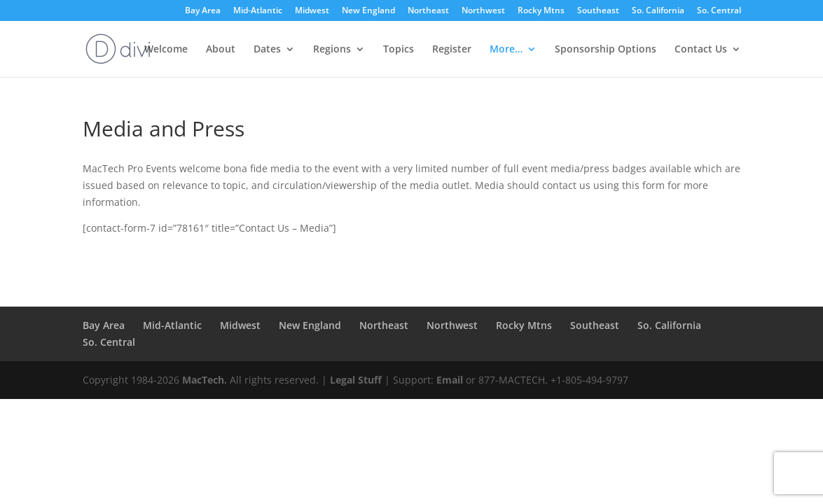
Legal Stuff (356, 380)
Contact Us (701, 50)
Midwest (312, 11)
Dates (267, 50)
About (221, 50)
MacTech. (205, 380)
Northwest (483, 11)
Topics (399, 50)
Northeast (428, 11)
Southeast (598, 11)
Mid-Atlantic (258, 11)
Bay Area (203, 11)
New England (368, 11)
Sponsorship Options (606, 50)
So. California (658, 11)
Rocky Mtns (541, 11)
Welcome (166, 50)
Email (450, 380)
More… (506, 50)
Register (452, 50)
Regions (332, 50)
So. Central (719, 11)
